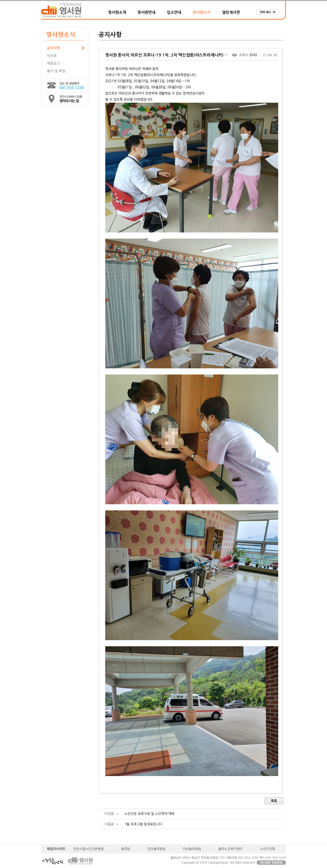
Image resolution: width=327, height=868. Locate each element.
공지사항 (53, 48)
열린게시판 (231, 12)
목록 (274, 801)
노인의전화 (267, 849)
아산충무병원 (192, 849)
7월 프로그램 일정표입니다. (144, 824)
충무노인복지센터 (230, 849)
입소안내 (174, 12)
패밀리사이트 (56, 849)
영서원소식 (202, 12)
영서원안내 (146, 12)
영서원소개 (117, 12)
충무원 (125, 849)
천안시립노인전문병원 (88, 849)
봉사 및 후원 (56, 71)
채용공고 (53, 63)
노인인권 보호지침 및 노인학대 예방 (149, 814)
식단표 (52, 56)
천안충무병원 (156, 849)
